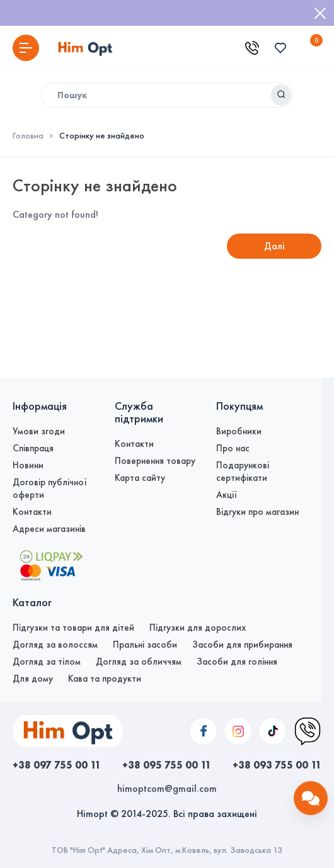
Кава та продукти (105, 679)
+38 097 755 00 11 (57, 765)
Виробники (239, 431)
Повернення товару (155, 461)
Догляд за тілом (47, 662)
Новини (28, 465)
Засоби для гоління (237, 662)
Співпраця (33, 448)
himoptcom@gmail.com (167, 788)
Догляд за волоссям (55, 645)
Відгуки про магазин (257, 512)
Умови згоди (39, 431)
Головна (28, 136)
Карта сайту (140, 478)
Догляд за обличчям (139, 662)
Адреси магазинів (49, 529)
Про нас (233, 448)
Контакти (32, 512)
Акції (227, 495)
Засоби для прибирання (242, 645)
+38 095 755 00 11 (167, 765)
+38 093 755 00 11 (277, 765)
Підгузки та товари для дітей (73, 628)
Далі (274, 246)
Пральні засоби (145, 645)
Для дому (33, 679)
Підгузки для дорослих (198, 628)
